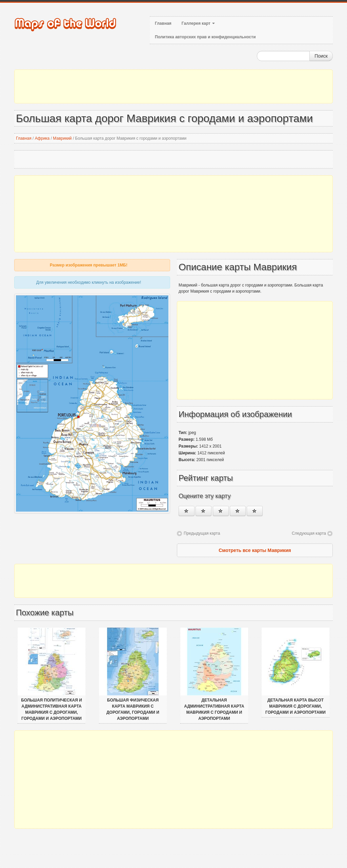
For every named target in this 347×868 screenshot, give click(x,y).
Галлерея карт (198, 23)
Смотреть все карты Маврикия (255, 550)
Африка (42, 138)
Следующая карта (309, 533)
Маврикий (62, 138)
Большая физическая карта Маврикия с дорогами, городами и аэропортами (133, 709)
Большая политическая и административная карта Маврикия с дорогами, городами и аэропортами (52, 709)
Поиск (321, 56)
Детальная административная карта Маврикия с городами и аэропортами (214, 709)
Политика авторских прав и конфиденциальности (205, 37)
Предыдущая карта (202, 533)
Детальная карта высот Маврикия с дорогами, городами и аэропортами (295, 706)
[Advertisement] (173, 86)
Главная (163, 23)
